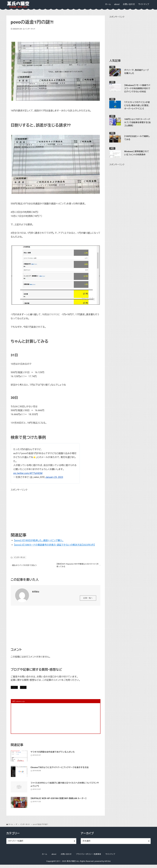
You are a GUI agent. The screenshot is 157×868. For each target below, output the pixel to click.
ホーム (44, 857)
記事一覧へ (88, 599)
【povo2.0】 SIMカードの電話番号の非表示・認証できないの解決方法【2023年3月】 (55, 545)
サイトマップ (110, 857)
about (54, 857)
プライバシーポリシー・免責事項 (89, 857)
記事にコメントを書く (24, 689)
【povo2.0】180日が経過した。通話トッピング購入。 (39, 540)
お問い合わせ (49, 689)
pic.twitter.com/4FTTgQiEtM (28, 473)
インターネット (30, 29)
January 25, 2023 (54, 477)
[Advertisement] (31, 509)
